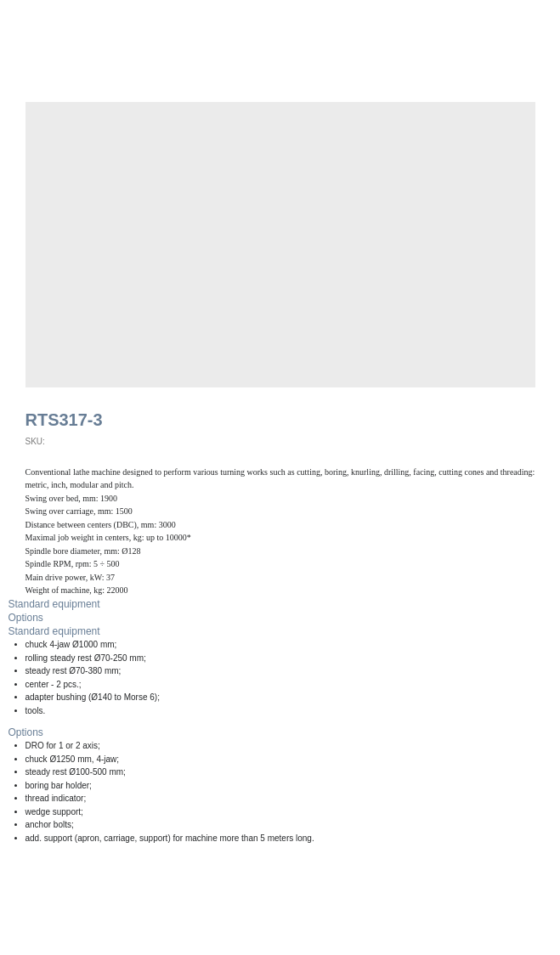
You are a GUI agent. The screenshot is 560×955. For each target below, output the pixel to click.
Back (37, 23)
